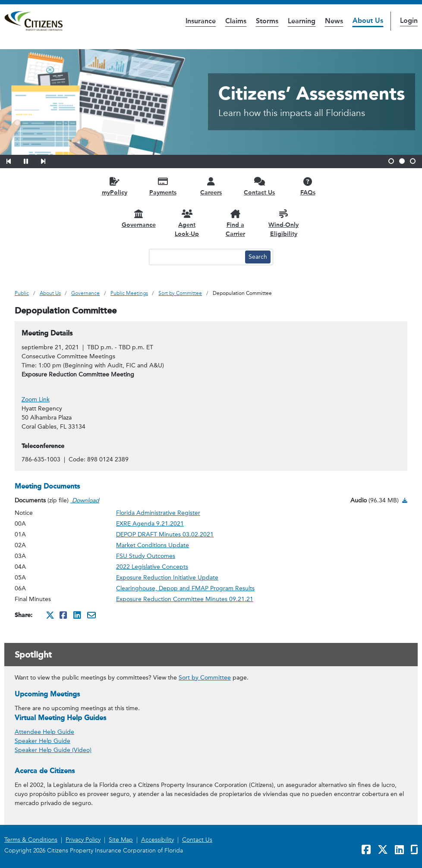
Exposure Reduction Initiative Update (167, 578)
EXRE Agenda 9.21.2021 (150, 524)
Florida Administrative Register (158, 513)
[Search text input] (196, 257)
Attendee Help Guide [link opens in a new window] (44, 732)
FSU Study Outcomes (146, 556)
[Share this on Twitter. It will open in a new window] (50, 615)
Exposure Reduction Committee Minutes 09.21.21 (185, 599)
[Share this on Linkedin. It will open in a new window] (78, 615)
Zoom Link (36, 400)
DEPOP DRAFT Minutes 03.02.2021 (165, 534)
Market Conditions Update (153, 545)
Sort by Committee (205, 678)
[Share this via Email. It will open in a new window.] (91, 615)
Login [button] (409, 20)
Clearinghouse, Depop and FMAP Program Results (185, 588)
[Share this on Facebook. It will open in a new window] (64, 615)
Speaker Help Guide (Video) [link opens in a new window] (53, 750)
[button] (14, 160)
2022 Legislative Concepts (152, 567)
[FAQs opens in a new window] (308, 186)
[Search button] (258, 257)
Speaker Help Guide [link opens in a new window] (43, 741)
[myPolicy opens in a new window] (114, 186)
